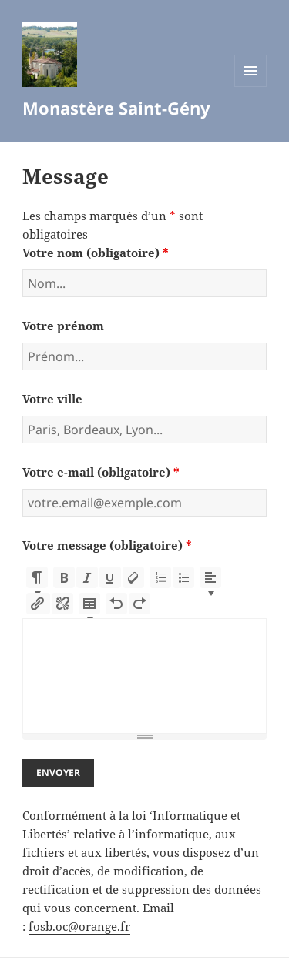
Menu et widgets (251, 87)
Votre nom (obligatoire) (96, 253)
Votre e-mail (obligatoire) (101, 472)
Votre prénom (63, 326)
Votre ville (52, 399)
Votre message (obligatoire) (107, 545)
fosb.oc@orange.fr (79, 926)
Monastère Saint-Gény (116, 108)
